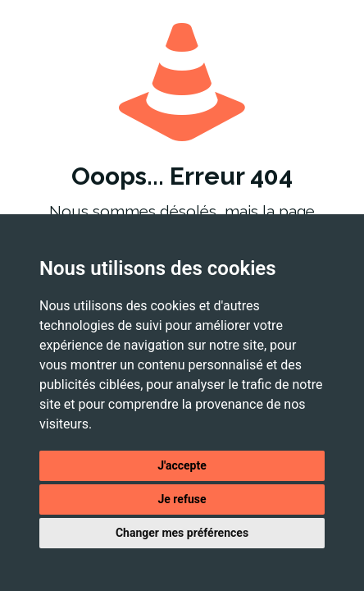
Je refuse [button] (182, 499)
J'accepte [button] (182, 465)
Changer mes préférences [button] (182, 533)
